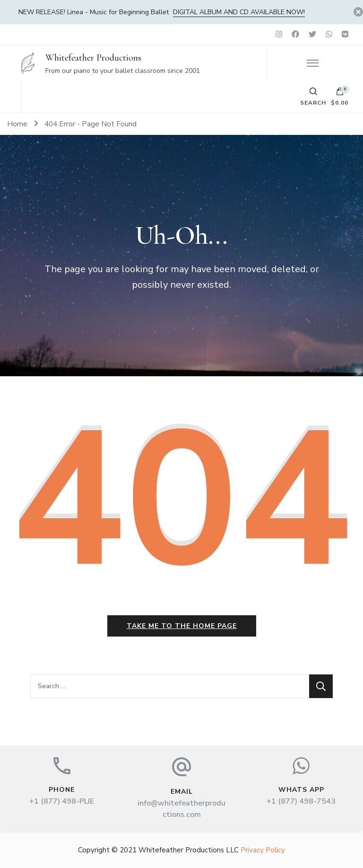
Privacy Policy (263, 850)
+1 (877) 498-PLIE (62, 801)
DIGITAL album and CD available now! (239, 12)
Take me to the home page (182, 626)
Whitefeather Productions (93, 58)
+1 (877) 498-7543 (301, 801)
